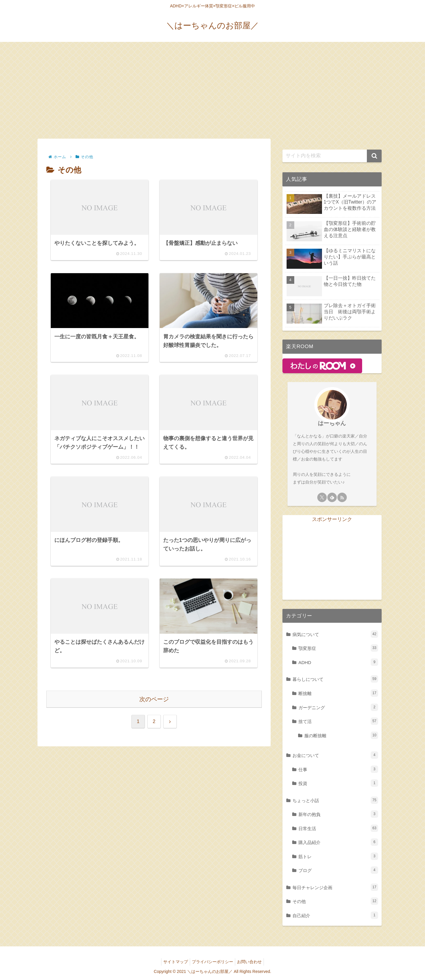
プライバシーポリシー (212, 962)
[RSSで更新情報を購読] (342, 497)
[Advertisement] (212, 90)
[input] (332, 156)
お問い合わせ (252, 962)
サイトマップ (173, 962)
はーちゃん (332, 423)
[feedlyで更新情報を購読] (332, 497)
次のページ (154, 720)
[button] (374, 156)
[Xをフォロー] (322, 497)
